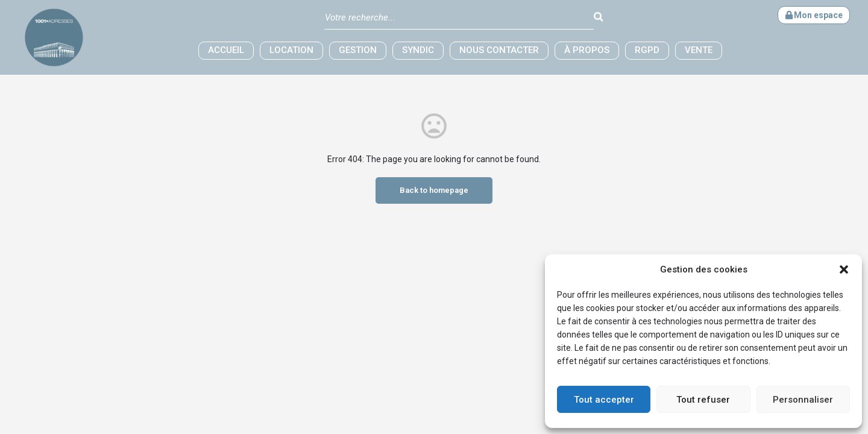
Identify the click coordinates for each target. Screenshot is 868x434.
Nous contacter (499, 50)
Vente (699, 50)
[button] (844, 269)
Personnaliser (803, 400)
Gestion (358, 50)
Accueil (226, 50)
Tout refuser (703, 400)
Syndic (418, 50)
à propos (587, 50)
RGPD (647, 50)
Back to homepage (434, 190)
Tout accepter (604, 400)
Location (291, 50)
